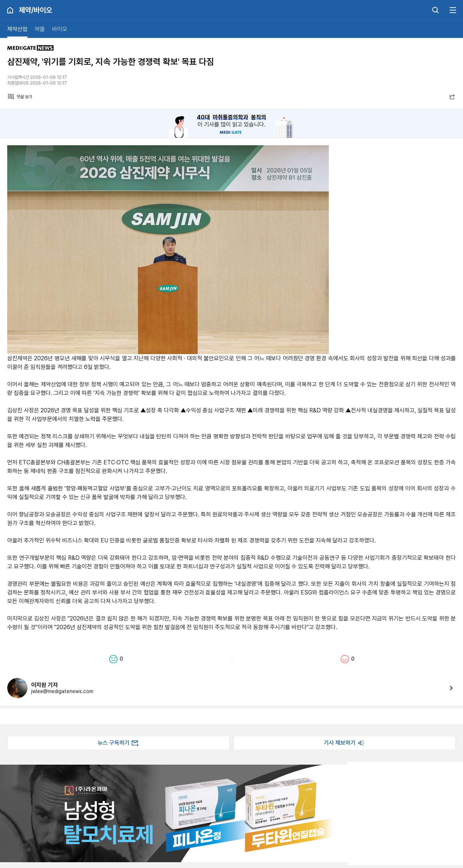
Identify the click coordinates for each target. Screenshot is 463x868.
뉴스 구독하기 (119, 743)
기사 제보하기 (345, 743)
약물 (40, 29)
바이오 (60, 29)
